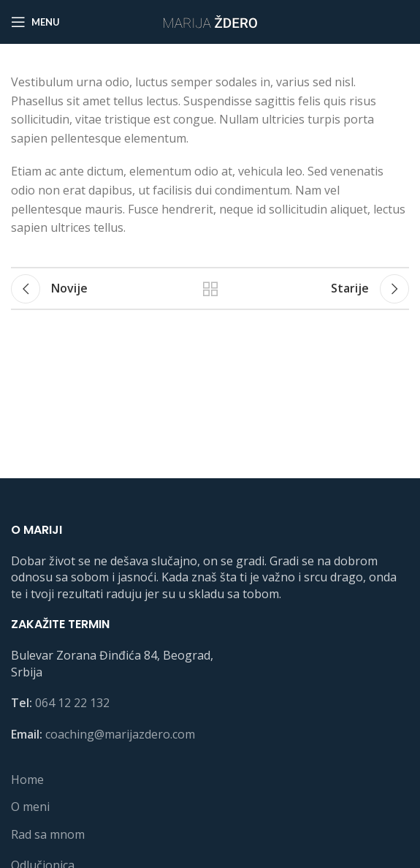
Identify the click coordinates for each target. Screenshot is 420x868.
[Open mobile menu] (35, 22)
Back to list (210, 289)
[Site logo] (210, 20)
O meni (30, 807)
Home (27, 780)
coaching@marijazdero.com (120, 734)
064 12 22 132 (72, 703)
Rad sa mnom (48, 834)
